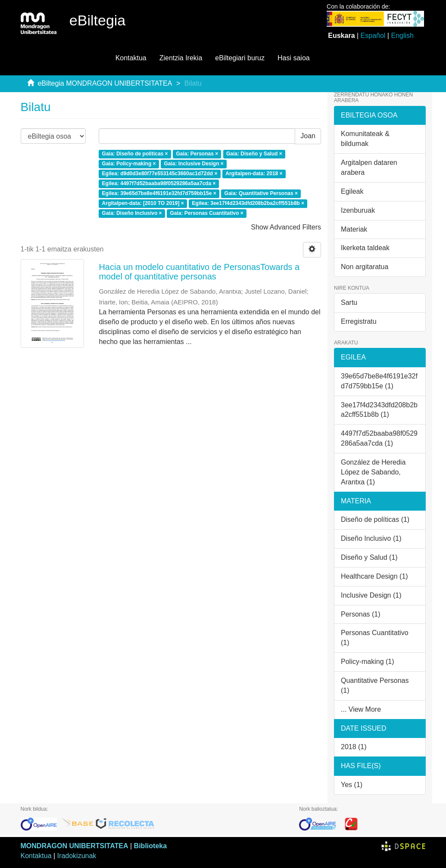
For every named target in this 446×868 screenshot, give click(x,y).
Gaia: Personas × (197, 154)
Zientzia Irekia (181, 58)
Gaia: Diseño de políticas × (135, 154)
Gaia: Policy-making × (129, 164)
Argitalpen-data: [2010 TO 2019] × (143, 203)
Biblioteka (150, 846)
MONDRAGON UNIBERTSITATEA (75, 846)
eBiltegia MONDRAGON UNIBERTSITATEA (105, 83)
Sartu (349, 302)
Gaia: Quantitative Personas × (261, 193)
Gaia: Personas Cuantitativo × (206, 213)
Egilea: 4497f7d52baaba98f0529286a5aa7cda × (159, 183)
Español (373, 36)
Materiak (354, 229)
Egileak (352, 191)
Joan (308, 136)
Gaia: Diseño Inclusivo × (132, 213)
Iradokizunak (77, 856)
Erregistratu (359, 321)
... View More (361, 709)
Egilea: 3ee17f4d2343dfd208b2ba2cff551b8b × (248, 203)
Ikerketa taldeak (365, 248)
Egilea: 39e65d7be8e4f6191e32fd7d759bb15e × (159, 193)
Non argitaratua (365, 267)
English (402, 36)
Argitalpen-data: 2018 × (254, 174)
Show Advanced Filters (286, 227)
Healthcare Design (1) (374, 576)
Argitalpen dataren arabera (369, 167)
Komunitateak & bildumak (365, 139)
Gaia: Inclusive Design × (193, 164)
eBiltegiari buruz (240, 58)
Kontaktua (131, 58)
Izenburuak (358, 210)
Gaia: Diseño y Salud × (254, 154)
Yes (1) (352, 785)
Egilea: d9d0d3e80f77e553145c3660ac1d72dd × (160, 174)
